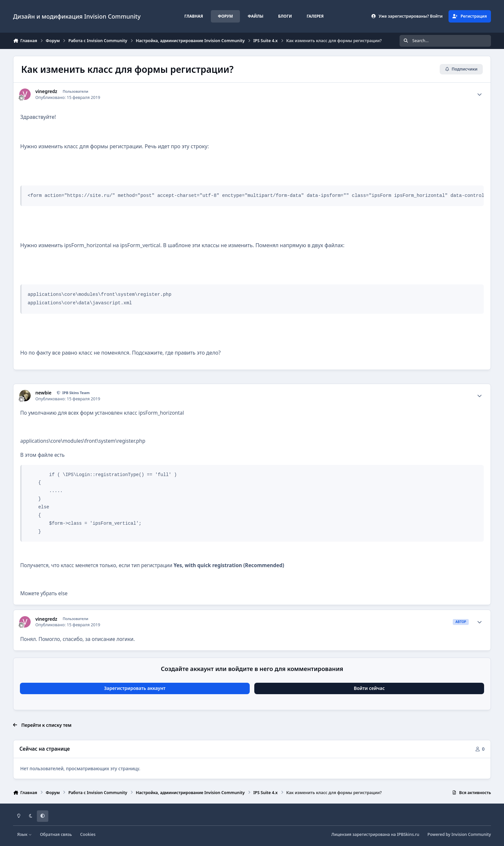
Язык (25, 834)
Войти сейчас (369, 688)
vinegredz (46, 91)
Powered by (459, 834)
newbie (43, 393)
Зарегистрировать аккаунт (135, 688)
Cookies (88, 834)
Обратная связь (56, 834)
